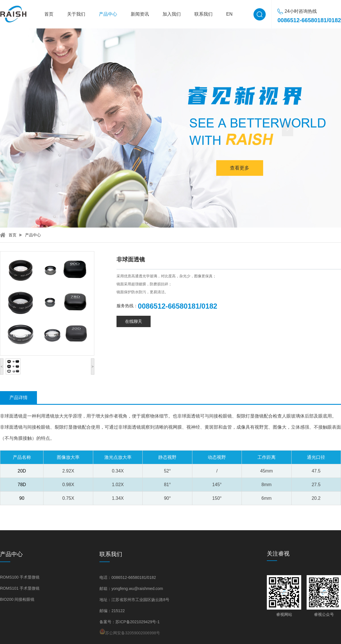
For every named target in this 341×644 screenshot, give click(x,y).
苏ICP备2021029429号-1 (138, 622)
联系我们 (203, 14)
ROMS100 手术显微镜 (20, 577)
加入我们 (172, 14)
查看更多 (240, 166)
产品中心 (108, 14)
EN (229, 14)
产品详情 (18, 398)
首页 (49, 14)
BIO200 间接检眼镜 (17, 599)
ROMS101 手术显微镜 (20, 588)
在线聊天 (134, 321)
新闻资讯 (140, 14)
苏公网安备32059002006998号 (130, 632)
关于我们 (76, 14)
